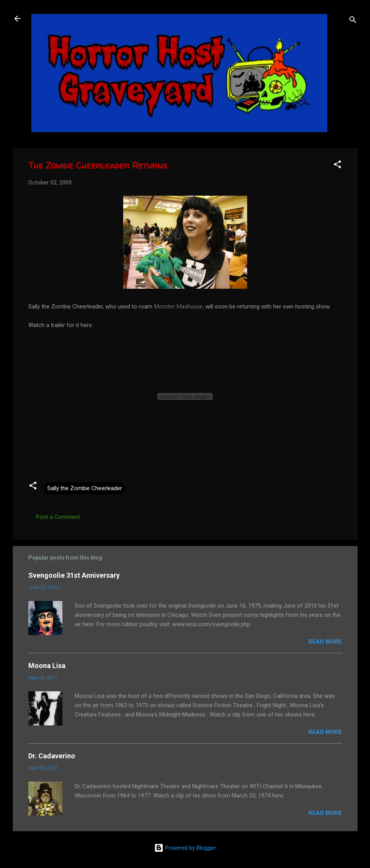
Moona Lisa (47, 666)
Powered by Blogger (185, 848)
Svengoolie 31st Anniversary (74, 575)
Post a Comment (58, 517)
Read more (325, 642)
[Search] (353, 21)
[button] (337, 166)
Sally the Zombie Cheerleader (85, 488)
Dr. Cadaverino (52, 756)
